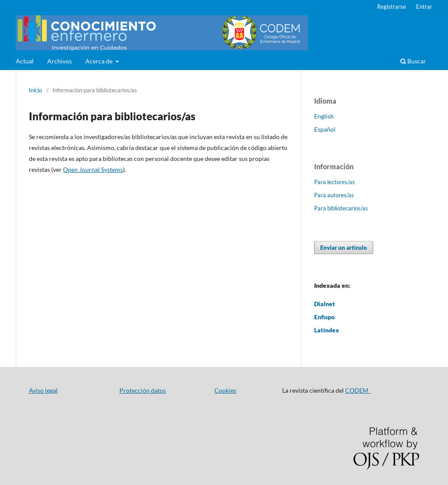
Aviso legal (43, 390)
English (324, 116)
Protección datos (143, 390)
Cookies (225, 390)
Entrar (424, 7)
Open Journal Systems (93, 169)
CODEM (358, 390)
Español (325, 129)
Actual (25, 61)
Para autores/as (334, 195)
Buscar (413, 61)
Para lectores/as (334, 182)
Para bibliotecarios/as (341, 208)
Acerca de (100, 61)
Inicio (35, 90)
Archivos (59, 61)
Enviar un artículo (344, 248)
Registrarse (392, 7)
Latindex (327, 330)
